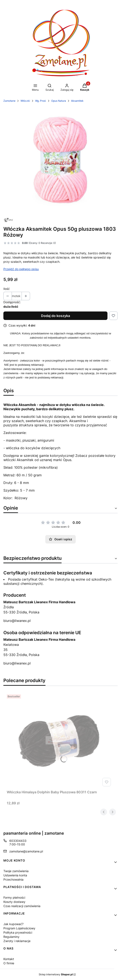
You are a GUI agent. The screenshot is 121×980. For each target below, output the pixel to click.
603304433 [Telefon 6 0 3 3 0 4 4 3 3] (18, 841)
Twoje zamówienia (16, 871)
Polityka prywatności (18, 932)
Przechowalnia (13, 879)
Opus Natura (59, 101)
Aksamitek (77, 101)
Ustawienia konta (15, 875)
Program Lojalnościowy (19, 928)
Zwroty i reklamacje (17, 941)
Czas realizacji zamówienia (22, 906)
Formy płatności (14, 897)
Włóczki (25, 101)
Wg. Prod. (41, 101)
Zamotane (9, 101)
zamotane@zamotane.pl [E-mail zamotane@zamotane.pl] (26, 851)
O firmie (9, 963)
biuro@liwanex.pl (17, 621)
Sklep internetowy (56, 974)
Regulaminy (11, 937)
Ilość (7, 289)
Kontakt (9, 959)
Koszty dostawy (14, 902)
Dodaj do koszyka (56, 316)
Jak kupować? (13, 924)
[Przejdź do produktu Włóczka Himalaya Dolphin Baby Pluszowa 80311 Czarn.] (60, 740)
